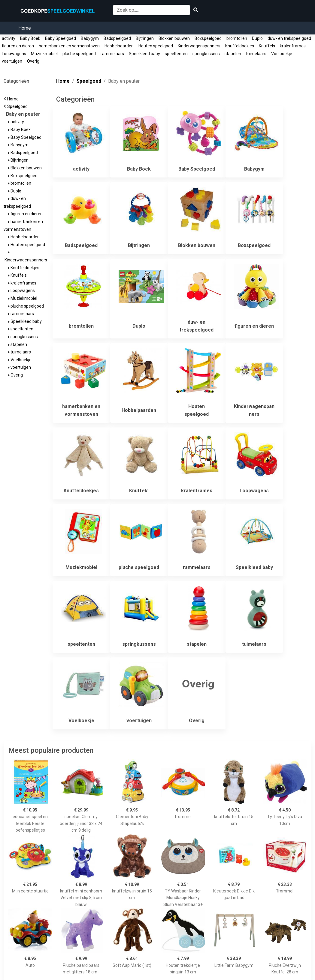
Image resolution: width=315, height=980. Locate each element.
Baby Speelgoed (61, 38)
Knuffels (267, 46)
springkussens (206, 54)
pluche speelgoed (79, 54)
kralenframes (293, 46)
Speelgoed (18, 106)
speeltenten (176, 54)
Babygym (90, 38)
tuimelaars (256, 54)
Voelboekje (282, 54)
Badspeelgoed (117, 38)
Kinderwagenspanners (199, 46)
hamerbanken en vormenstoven (69, 46)
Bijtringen (145, 38)
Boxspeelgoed (208, 38)
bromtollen (237, 38)
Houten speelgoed (156, 46)
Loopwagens (14, 54)
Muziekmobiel (44, 54)
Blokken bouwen (174, 38)
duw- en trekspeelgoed (289, 38)
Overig (33, 61)
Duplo (257, 38)
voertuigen (12, 61)
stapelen (233, 54)
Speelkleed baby (144, 54)
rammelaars (112, 54)
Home (25, 28)
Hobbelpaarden (119, 46)
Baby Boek (30, 38)
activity (9, 38)
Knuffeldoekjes (240, 46)
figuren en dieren (18, 46)
